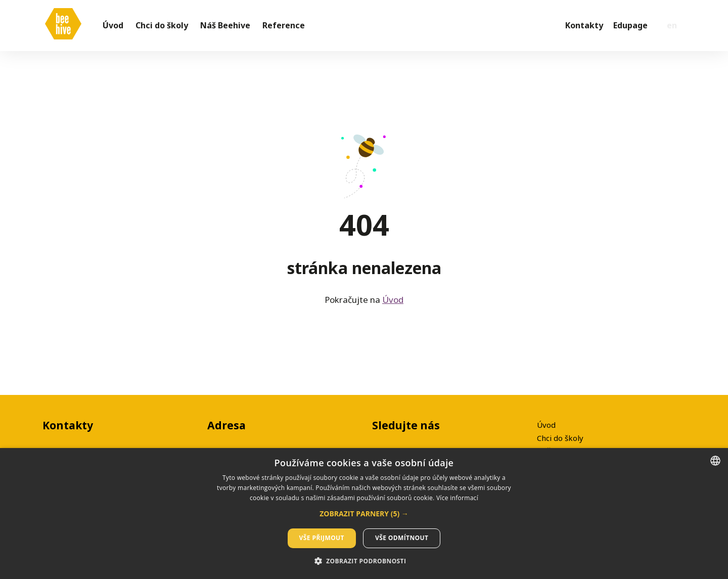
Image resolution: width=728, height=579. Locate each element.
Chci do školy (560, 438)
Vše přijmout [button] (322, 538)
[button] (364, 514)
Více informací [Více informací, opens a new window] (457, 498)
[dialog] (364, 514)
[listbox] (715, 461)
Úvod (393, 304)
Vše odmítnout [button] (402, 538)
